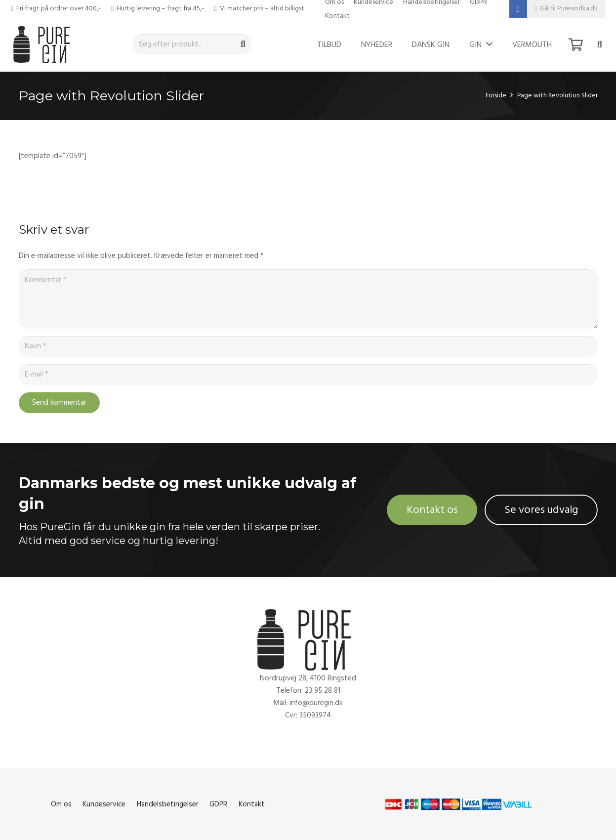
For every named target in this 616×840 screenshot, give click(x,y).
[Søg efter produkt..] (192, 44)
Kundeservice (104, 804)
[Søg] (243, 44)
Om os (61, 804)
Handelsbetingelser (168, 804)
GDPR (218, 804)
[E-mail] (308, 375)
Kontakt (337, 16)
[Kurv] (576, 44)
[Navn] (308, 346)
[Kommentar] (308, 299)
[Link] (44, 44)
